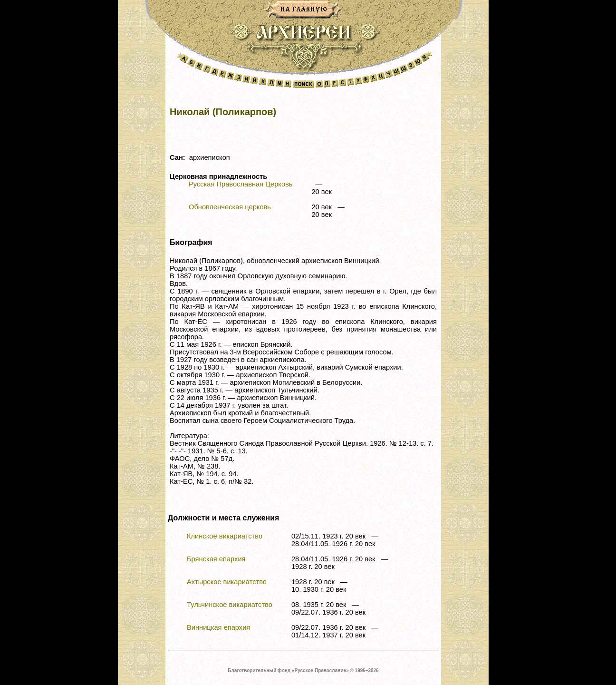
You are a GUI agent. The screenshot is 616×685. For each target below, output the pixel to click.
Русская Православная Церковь (241, 184)
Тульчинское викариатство (230, 605)
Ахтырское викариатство (227, 582)
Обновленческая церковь (230, 207)
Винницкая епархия (218, 627)
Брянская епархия (216, 559)
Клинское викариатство (225, 536)
